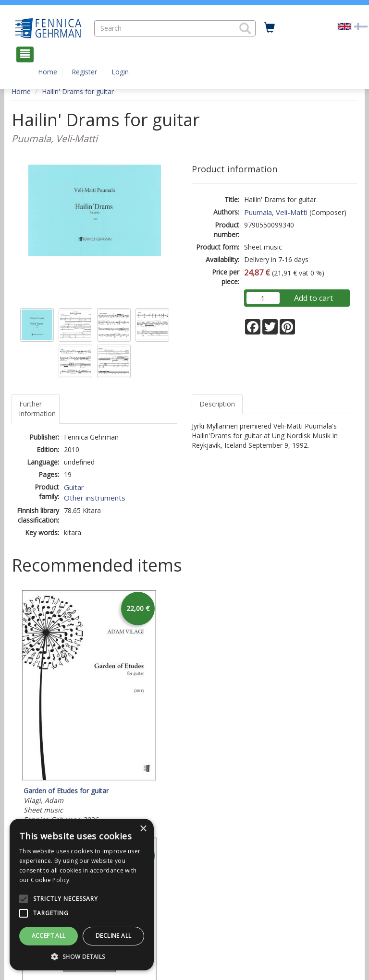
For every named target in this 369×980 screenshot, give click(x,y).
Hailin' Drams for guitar (78, 91)
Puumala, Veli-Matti (276, 212)
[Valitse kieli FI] (361, 26)
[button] (245, 28)
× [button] (143, 829)
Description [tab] (217, 404)
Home (48, 72)
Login (120, 72)
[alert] (82, 895)
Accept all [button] (49, 936)
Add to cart (314, 298)
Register (84, 72)
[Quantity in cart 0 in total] (270, 28)
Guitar (74, 487)
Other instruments (95, 498)
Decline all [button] (113, 936)
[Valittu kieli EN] (344, 26)
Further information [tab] (37, 409)
